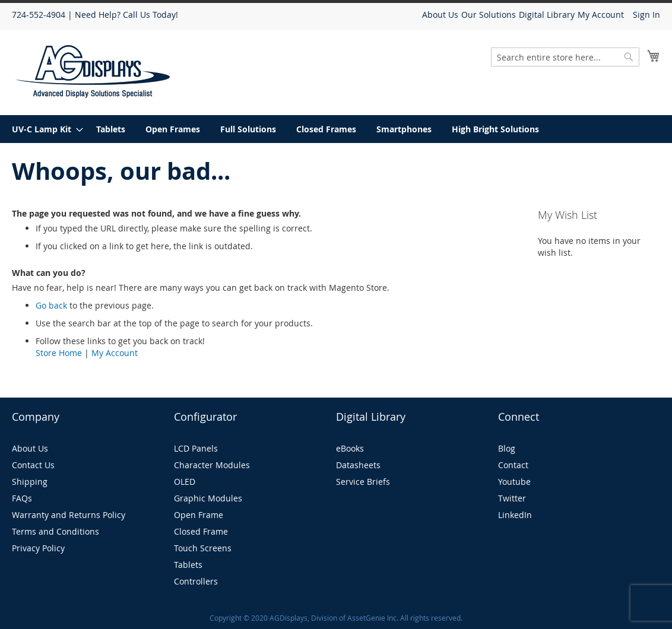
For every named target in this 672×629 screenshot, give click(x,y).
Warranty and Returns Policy (69, 515)
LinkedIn (515, 515)
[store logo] (93, 72)
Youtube (514, 482)
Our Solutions (489, 15)
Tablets (188, 565)
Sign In (646, 15)
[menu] (336, 129)
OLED (185, 482)
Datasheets (358, 465)
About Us (440, 15)
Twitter (512, 498)
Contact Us (33, 465)
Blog (507, 448)
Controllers (196, 581)
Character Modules (212, 465)
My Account (601, 15)
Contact (513, 465)
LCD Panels (196, 448)
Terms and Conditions (56, 531)
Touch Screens (203, 548)
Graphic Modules (208, 498)
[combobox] (565, 57)
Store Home (59, 353)
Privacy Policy (38, 548)
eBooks (350, 448)
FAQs (22, 498)
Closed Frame (201, 531)
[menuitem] (44, 129)
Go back (51, 305)
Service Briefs (363, 482)
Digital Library (547, 15)
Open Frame (199, 515)
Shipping (30, 482)
